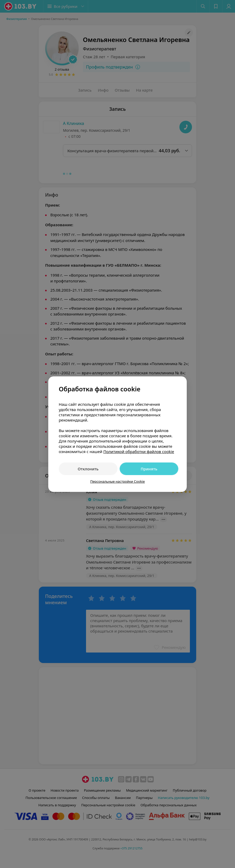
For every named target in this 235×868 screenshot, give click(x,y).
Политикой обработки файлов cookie (139, 451)
